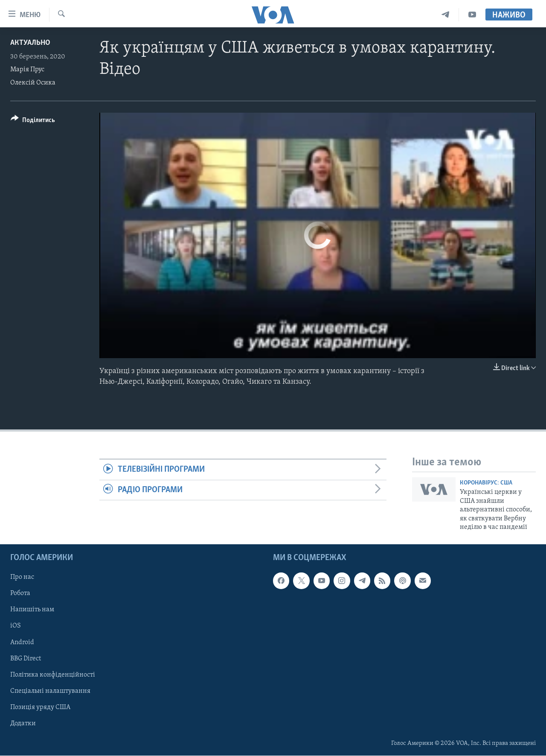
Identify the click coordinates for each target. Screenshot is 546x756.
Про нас (22, 578)
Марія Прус (27, 70)
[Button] (33, 121)
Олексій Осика (33, 83)
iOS (16, 626)
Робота (20, 594)
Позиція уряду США (40, 707)
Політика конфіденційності (53, 675)
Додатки (23, 724)
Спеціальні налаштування (50, 691)
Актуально (30, 43)
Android (22, 642)
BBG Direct (26, 659)
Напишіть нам (32, 610)
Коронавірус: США (486, 483)
